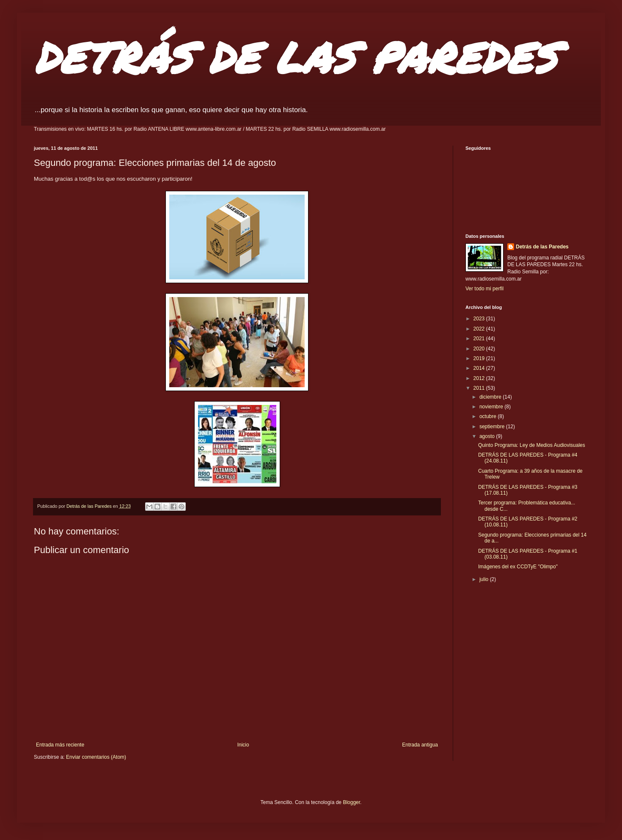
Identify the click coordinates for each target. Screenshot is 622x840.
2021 (480, 339)
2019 (480, 358)
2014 (480, 368)
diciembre (491, 397)
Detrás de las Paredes (542, 247)
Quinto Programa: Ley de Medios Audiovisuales (532, 445)
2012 (480, 378)
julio (485, 579)
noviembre (492, 407)
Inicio (243, 745)
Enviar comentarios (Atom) (96, 757)
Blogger (351, 802)
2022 (480, 329)
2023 (480, 319)
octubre (489, 416)
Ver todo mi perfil (484, 289)
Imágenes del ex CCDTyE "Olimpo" (518, 567)
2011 (480, 388)
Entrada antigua (420, 745)
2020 (480, 349)
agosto (488, 436)
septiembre (493, 427)
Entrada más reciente (60, 745)
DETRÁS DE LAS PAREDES (295, 57)
